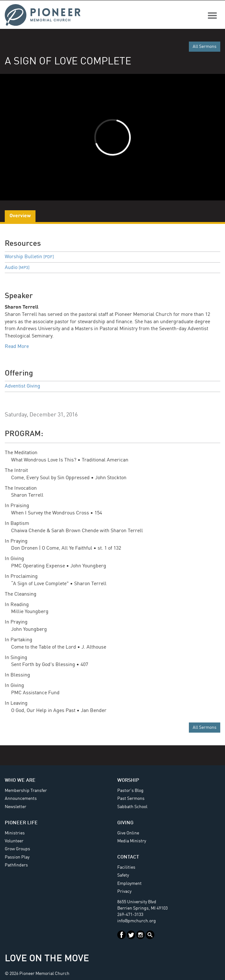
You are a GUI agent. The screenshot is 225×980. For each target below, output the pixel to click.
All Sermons (205, 47)
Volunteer (14, 841)
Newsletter (16, 807)
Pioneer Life (21, 823)
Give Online (128, 833)
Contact (128, 857)
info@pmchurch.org (137, 921)
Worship (128, 781)
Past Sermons (131, 799)
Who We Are (20, 781)
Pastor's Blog (130, 791)
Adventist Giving (22, 386)
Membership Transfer (26, 791)
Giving (125, 823)
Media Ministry (132, 841)
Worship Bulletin (29, 257)
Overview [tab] (20, 216)
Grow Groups (17, 849)
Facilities (126, 867)
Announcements (21, 799)
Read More (17, 347)
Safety (123, 875)
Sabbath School (132, 807)
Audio (17, 268)
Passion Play (17, 857)
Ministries (15, 833)
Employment (129, 884)
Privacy (124, 892)
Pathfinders (16, 865)
